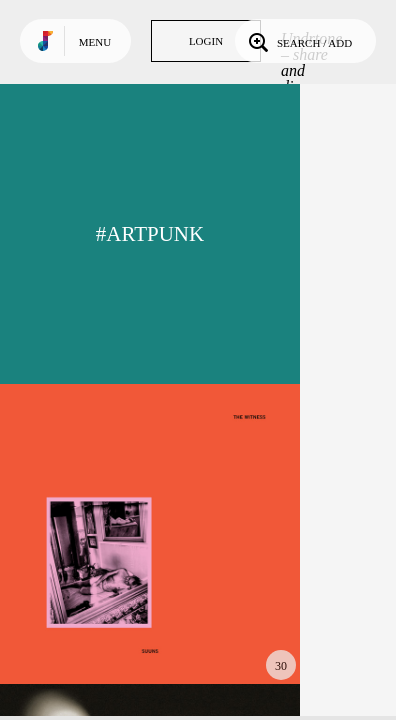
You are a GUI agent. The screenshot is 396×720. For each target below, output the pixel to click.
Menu (95, 42)
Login (206, 41)
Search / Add (298, 41)
